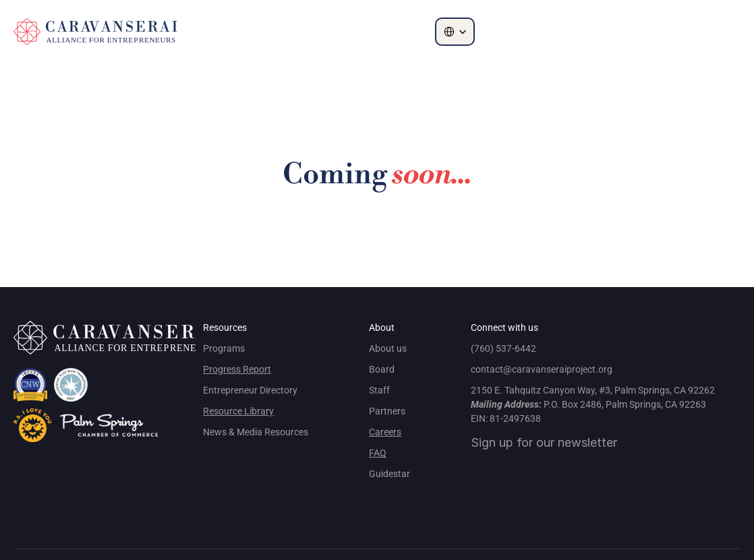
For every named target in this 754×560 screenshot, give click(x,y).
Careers (385, 432)
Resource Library (238, 411)
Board (382, 369)
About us (388, 348)
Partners (387, 411)
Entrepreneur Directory (250, 390)
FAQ (378, 453)
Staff (379, 390)
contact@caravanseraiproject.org (542, 369)
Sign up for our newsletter (544, 442)
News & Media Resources (256, 432)
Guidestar (389, 474)
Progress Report (237, 369)
